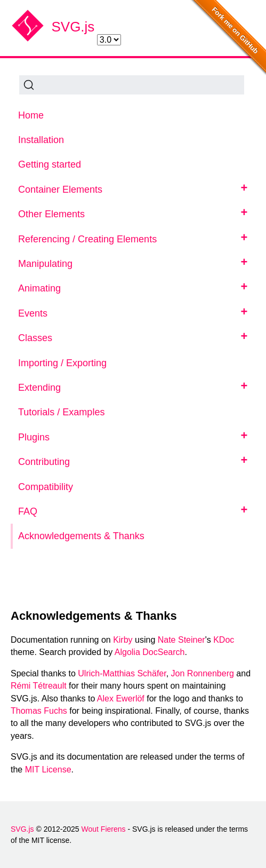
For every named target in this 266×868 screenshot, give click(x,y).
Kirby (123, 640)
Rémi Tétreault (39, 686)
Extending (39, 388)
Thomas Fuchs (39, 711)
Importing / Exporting (62, 363)
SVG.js (73, 27)
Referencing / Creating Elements (87, 239)
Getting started (50, 164)
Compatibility (46, 487)
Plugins (34, 437)
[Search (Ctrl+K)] (132, 85)
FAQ (28, 511)
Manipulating (45, 264)
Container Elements (60, 190)
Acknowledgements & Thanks (81, 536)
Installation (41, 140)
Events (33, 313)
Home (31, 115)
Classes (35, 338)
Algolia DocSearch (150, 652)
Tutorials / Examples (61, 412)
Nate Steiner (182, 640)
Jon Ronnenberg (203, 673)
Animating (39, 288)
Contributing (44, 462)
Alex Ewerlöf (121, 699)
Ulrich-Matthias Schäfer (122, 673)
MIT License (48, 770)
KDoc (224, 640)
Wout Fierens (104, 829)
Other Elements (51, 214)
